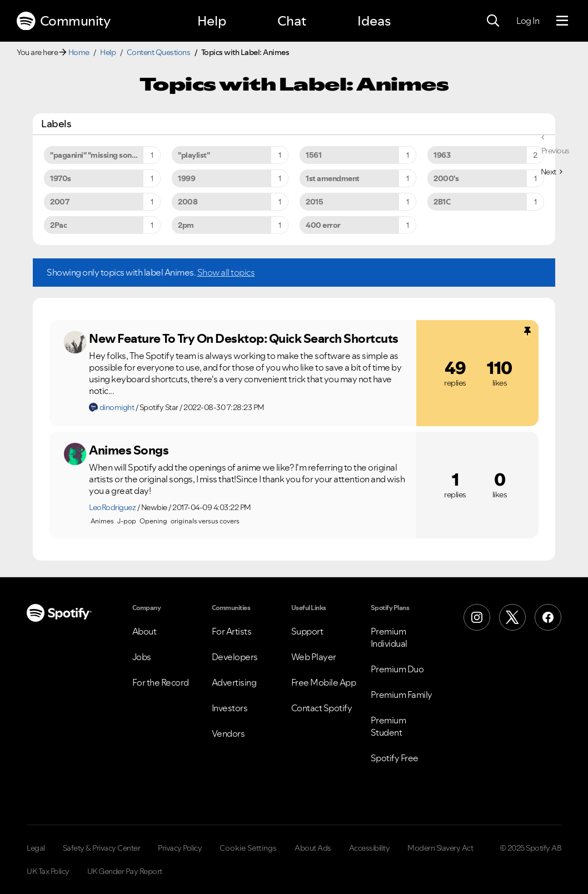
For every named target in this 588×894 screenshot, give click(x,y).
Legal (36, 848)
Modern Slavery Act (440, 848)
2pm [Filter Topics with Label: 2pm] (186, 225)
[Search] (493, 21)
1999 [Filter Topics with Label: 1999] (186, 178)
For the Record (161, 682)
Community (63, 21)
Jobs (142, 657)
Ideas (374, 21)
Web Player (314, 657)
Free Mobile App (324, 682)
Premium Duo (397, 669)
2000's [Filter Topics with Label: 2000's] (446, 178)
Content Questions (159, 52)
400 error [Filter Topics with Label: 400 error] (323, 225)
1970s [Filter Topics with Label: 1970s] (61, 178)
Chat (292, 21)
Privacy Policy (180, 848)
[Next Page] (552, 172)
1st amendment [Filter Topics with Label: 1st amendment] (333, 178)
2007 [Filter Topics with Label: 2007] (59, 202)
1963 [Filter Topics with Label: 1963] (442, 155)
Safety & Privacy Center (102, 848)
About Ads (313, 848)
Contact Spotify (322, 708)
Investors (230, 708)
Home (79, 52)
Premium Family (402, 695)
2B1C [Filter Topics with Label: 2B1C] (442, 202)
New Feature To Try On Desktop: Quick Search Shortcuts (244, 338)
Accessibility (370, 848)
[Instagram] (477, 617)
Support (307, 631)
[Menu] (562, 21)
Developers (235, 657)
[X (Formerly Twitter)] (512, 617)
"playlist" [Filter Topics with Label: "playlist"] (194, 155)
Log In (528, 21)
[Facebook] (548, 617)
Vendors (228, 733)
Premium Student (388, 726)
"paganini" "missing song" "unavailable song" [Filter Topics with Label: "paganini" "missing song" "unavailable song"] (105, 155)
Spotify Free (395, 758)
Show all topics (226, 272)
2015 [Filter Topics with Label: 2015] (314, 202)
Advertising (234, 682)
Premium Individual (389, 637)
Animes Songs (129, 450)
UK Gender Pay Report (125, 871)
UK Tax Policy (48, 871)
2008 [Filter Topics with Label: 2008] (188, 202)
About (144, 631)
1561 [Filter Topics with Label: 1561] (313, 155)
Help (212, 21)
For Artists (232, 631)
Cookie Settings (248, 848)
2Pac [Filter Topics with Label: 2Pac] (58, 225)
